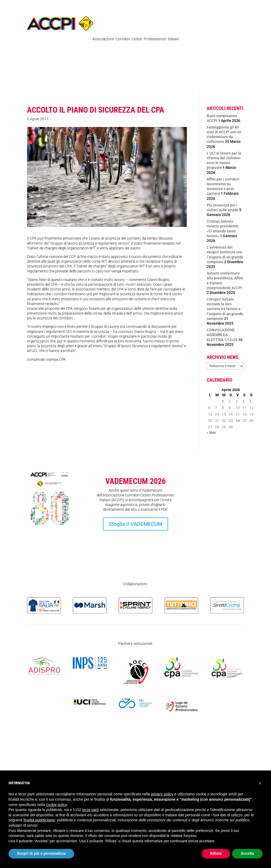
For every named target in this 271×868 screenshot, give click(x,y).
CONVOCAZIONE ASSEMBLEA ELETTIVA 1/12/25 (222, 335)
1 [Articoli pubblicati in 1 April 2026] (223, 401)
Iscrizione (227, 532)
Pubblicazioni (90, 69)
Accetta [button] (247, 853)
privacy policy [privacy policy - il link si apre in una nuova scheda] (162, 794)
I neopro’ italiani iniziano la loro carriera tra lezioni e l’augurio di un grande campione (225, 309)
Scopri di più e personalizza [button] (41, 853)
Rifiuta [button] (216, 853)
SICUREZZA (133, 81)
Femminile (187, 69)
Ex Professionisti (158, 69)
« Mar (211, 433)
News (35, 69)
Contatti (233, 69)
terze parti (91, 810)
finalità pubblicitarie (39, 820)
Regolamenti (57, 69)
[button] (260, 783)
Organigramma (125, 69)
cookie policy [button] (57, 805)
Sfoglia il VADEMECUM (135, 524)
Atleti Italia (211, 69)
